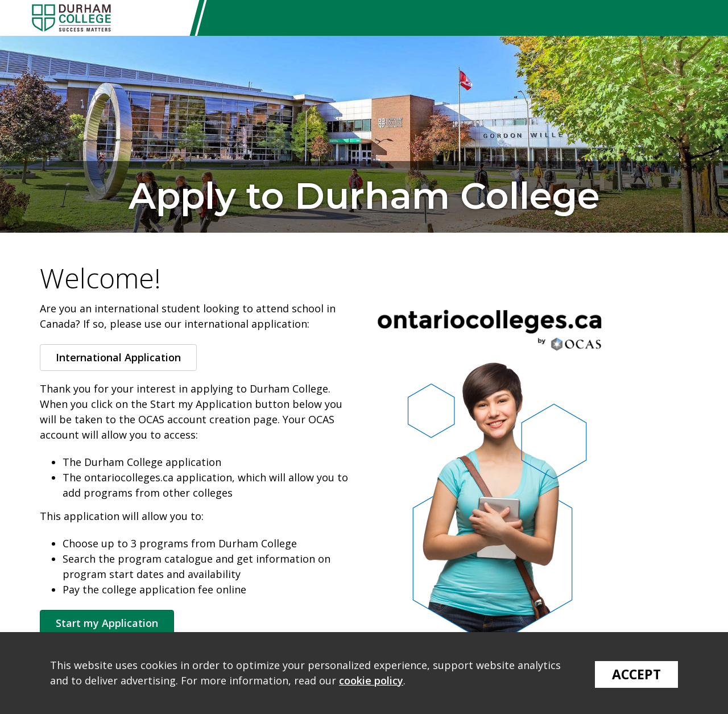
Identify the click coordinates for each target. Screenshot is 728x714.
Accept (636, 674)
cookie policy (371, 680)
